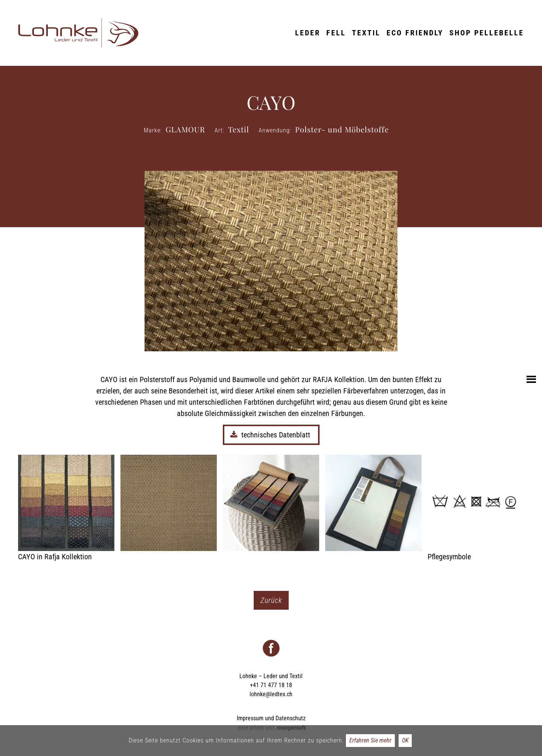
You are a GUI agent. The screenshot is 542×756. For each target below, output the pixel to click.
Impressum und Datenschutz (271, 718)
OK (405, 740)
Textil (366, 33)
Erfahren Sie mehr (370, 740)
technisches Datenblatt (271, 435)
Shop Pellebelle (487, 33)
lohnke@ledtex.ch (271, 694)
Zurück (271, 600)
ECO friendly (415, 33)
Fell (336, 33)
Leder (308, 33)
